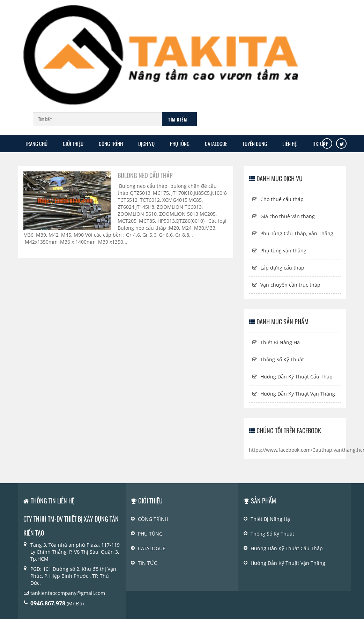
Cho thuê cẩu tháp (282, 199)
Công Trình (153, 519)
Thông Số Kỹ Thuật (282, 359)
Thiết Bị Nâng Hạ (280, 342)
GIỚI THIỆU (73, 143)
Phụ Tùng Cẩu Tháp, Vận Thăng (297, 233)
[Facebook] (327, 144)
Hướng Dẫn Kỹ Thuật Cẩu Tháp (296, 377)
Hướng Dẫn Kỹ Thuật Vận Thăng (298, 394)
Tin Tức (147, 563)
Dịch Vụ (146, 143)
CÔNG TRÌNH (111, 143)
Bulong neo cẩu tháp (145, 175)
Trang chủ (36, 143)
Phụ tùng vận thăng (283, 250)
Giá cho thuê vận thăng (288, 216)
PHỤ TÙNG (180, 143)
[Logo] (161, 52)
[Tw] (342, 144)
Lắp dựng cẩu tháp (282, 268)
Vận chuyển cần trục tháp (290, 285)
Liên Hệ (289, 143)
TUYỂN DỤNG (255, 143)
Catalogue (216, 143)
